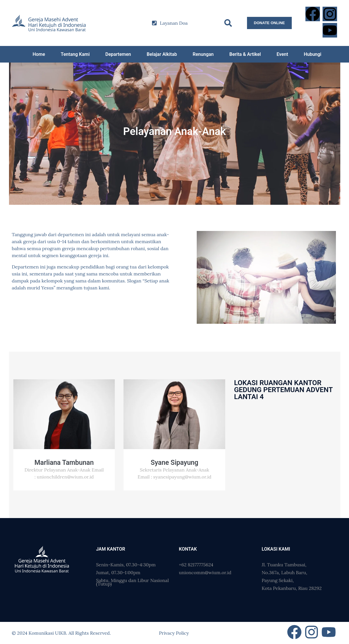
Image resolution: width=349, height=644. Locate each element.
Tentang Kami (75, 54)
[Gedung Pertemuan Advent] (285, 432)
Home (39, 54)
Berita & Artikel (245, 54)
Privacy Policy (174, 633)
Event (282, 54)
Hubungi (312, 54)
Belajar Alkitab (162, 54)
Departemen (118, 54)
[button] (228, 23)
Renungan (203, 54)
